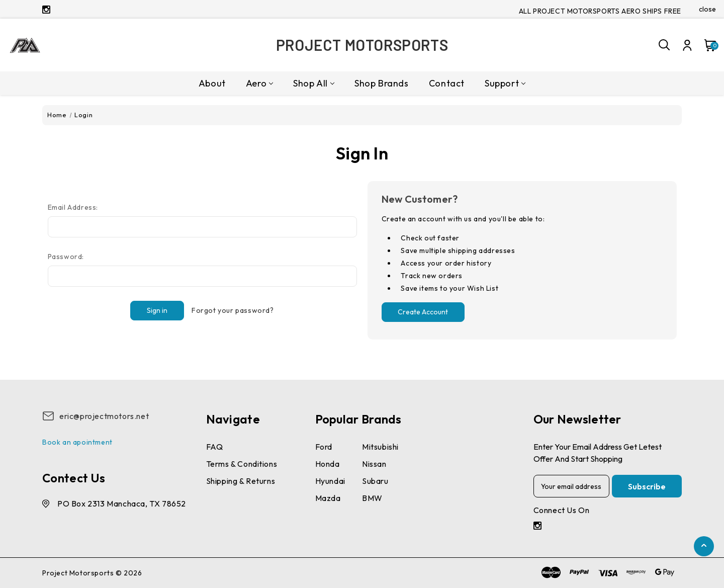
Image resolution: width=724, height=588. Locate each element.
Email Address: (73, 207)
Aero (259, 83)
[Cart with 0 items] (706, 45)
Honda (328, 464)
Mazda (328, 498)
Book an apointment (77, 442)
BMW (372, 498)
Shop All (314, 83)
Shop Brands (382, 83)
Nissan (374, 464)
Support (505, 83)
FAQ (215, 447)
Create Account (423, 312)
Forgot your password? (233, 310)
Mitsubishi (380, 447)
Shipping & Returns (241, 481)
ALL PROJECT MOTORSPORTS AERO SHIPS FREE (600, 11)
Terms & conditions (242, 464)
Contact (447, 83)
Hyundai (330, 481)
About (212, 83)
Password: (66, 257)
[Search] (665, 45)
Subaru (375, 481)
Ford (324, 447)
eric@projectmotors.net (104, 416)
